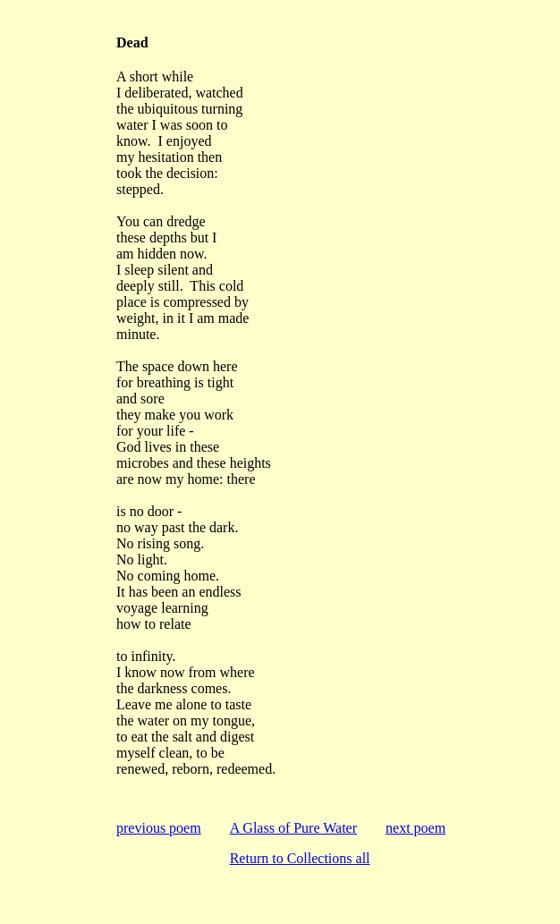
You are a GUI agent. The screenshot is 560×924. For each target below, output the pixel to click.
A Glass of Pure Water (293, 828)
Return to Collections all (300, 858)
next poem (416, 828)
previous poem (159, 828)
